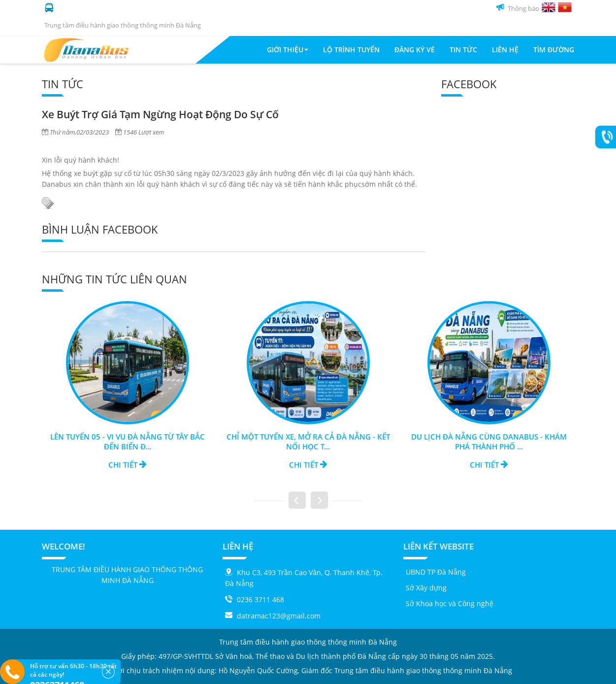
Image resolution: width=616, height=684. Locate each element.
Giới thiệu (288, 50)
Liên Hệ (505, 50)
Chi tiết (128, 465)
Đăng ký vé (415, 50)
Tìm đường (554, 50)
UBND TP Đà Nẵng (436, 572)
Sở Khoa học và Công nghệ (450, 603)
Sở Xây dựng (426, 588)
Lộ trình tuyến (351, 50)
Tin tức (463, 50)
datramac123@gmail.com (279, 616)
